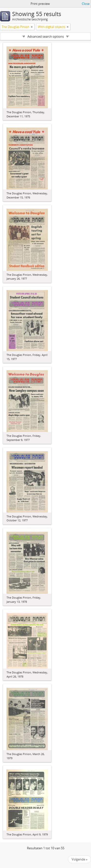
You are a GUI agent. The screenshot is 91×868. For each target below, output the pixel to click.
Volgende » (79, 859)
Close (86, 4)
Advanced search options (46, 36)
